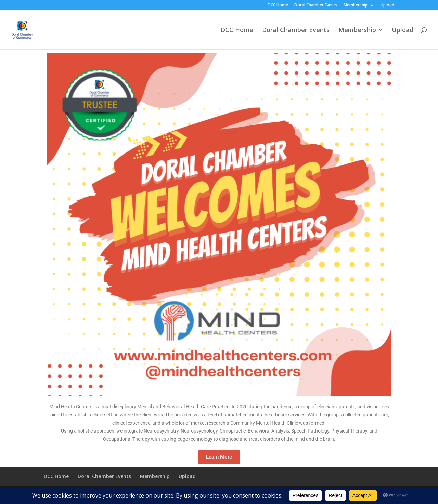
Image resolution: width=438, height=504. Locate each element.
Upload (387, 5)
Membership (356, 5)
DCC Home (278, 5)
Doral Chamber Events (316, 5)
